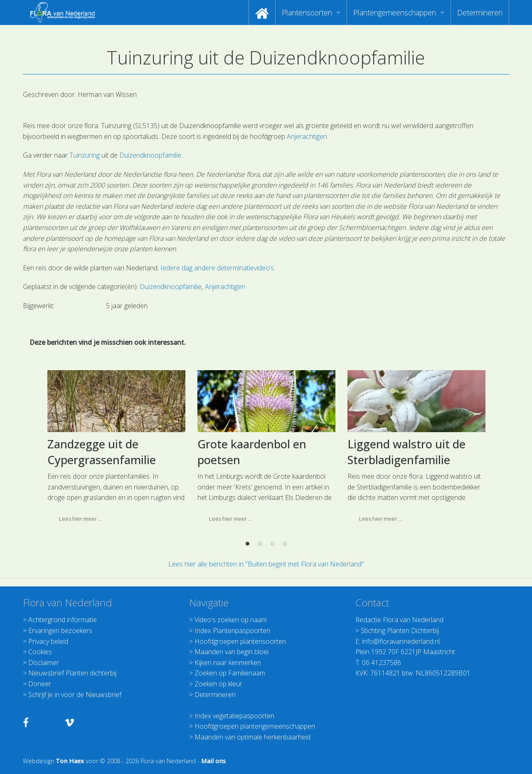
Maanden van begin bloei (232, 652)
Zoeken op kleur (218, 684)
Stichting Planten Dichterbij (400, 631)
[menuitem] (262, 12)
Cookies (40, 652)
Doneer (40, 684)
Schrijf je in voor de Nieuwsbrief (75, 695)
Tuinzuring (85, 155)
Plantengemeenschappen (395, 12)
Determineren (480, 12)
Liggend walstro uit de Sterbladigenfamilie (406, 519)
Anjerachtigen (307, 136)
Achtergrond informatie (63, 620)
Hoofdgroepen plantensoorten (240, 641)
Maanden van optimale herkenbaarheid (252, 737)
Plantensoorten (307, 12)
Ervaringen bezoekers (60, 631)
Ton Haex (70, 761)
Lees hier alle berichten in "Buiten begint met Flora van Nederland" (266, 564)
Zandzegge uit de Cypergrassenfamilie (102, 519)
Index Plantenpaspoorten (232, 631)
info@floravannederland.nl (401, 641)
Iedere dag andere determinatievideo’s (217, 268)
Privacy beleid (48, 641)
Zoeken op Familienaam (230, 673)
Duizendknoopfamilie (150, 155)
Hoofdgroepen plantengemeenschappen (255, 726)
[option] (116, 516)
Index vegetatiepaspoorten (234, 716)
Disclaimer (44, 663)
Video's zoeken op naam (231, 620)
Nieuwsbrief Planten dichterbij (72, 673)
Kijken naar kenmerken (228, 663)
